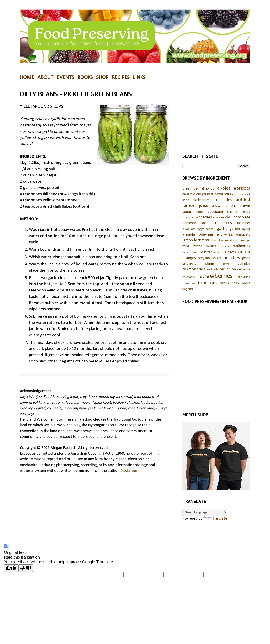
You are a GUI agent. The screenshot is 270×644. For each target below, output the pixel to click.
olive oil (220, 252)
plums (210, 264)
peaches (232, 258)
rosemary (189, 277)
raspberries (194, 269)
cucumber (243, 223)
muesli (225, 246)
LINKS (139, 78)
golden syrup (240, 229)
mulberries (241, 246)
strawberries (216, 276)
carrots (232, 212)
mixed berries (205, 246)
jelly (219, 235)
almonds (208, 189)
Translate (215, 519)
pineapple (189, 264)
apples (224, 188)
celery (246, 212)
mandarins (231, 241)
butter (200, 212)
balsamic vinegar (194, 194)
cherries (205, 217)
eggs (201, 229)
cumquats (189, 229)
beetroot (222, 194)
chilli (229, 217)
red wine (244, 270)
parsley (217, 258)
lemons (201, 240)
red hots (213, 270)
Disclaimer (129, 471)
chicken (219, 218)
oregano (204, 258)
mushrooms (190, 252)
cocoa (205, 223)
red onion (228, 269)
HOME (27, 78)
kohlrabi (229, 235)
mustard (206, 252)
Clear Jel (190, 189)
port (226, 264)
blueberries (222, 200)
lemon (188, 240)
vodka (246, 283)
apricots (242, 188)
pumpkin (244, 264)
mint (186, 246)
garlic (222, 229)
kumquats (243, 235)
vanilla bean (230, 283)
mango (245, 241)
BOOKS (85, 78)
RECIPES (121, 78)
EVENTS (65, 78)
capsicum (215, 212)
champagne (190, 218)
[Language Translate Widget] (205, 512)
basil (210, 194)
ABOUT (45, 78)
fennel (210, 229)
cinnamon (190, 223)
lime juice (217, 241)
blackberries (201, 200)
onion (244, 252)
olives (232, 252)
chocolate (242, 217)
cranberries (223, 223)
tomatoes (208, 283)
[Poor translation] (26, 568)
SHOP (102, 78)
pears (246, 258)
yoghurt (188, 289)
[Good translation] (11, 568)
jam (211, 235)
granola (189, 235)
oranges (189, 258)
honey (202, 235)
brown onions (224, 206)
